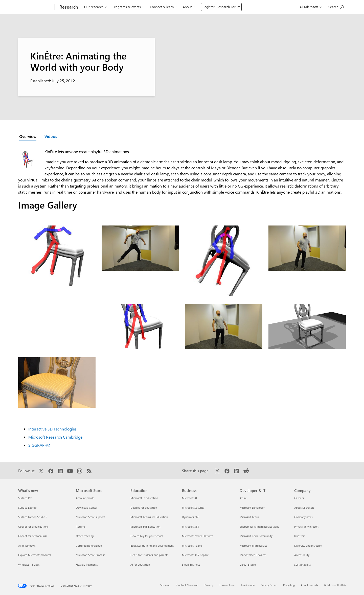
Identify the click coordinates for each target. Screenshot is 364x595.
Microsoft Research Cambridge (55, 437)
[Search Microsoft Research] (336, 7)
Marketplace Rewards (253, 555)
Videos (51, 136)
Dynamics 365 (191, 517)
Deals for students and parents (149, 555)
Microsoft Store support (90, 517)
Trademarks (248, 585)
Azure (243, 498)
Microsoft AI (189, 498)
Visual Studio (248, 565)
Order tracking (85, 536)
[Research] (68, 7)
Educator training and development (152, 546)
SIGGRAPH (39, 445)
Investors (300, 536)
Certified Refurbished (89, 546)
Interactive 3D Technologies (52, 429)
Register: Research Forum (221, 7)
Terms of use (227, 585)
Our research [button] (95, 7)
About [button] (189, 7)
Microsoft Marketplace (254, 546)
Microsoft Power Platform (198, 536)
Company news (303, 517)
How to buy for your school (147, 536)
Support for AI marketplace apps (259, 527)
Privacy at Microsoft (306, 527)
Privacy (209, 585)
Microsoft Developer (252, 508)
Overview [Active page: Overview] (28, 136)
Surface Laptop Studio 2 (33, 517)
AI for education (140, 565)
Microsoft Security (193, 508)
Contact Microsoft (187, 585)
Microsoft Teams (192, 546)
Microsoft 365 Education (145, 527)
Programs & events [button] (128, 7)
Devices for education (144, 508)
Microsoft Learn (249, 517)
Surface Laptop (27, 508)
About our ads (309, 585)
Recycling (289, 585)
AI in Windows (27, 546)
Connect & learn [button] (163, 7)
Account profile (85, 498)
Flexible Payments (87, 565)
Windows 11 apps (29, 565)
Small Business (191, 565)
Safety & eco (269, 585)
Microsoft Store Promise (91, 555)
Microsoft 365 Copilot (195, 555)
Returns (81, 527)
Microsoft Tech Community (256, 536)
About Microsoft (304, 508)
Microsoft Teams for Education (149, 517)
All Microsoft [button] (311, 7)
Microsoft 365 (190, 527)
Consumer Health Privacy (76, 586)
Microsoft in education (144, 498)
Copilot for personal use (33, 536)
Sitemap (165, 585)
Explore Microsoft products (35, 555)
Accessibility (302, 555)
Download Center (87, 508)
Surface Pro (25, 498)
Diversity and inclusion (308, 546)
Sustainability (303, 565)
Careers (299, 498)
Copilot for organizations (33, 527)
